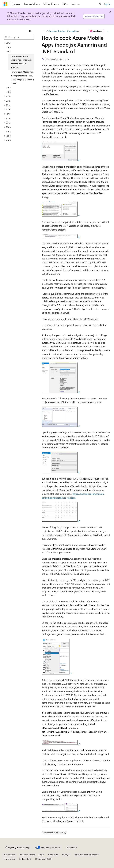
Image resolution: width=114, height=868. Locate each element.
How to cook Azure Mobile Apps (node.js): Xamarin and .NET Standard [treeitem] (21, 62)
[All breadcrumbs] (44, 31)
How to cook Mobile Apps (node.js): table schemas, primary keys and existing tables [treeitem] (23, 77)
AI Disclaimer (9, 855)
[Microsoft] (5, 4)
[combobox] (19, 37)
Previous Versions (27, 855)
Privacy (65, 855)
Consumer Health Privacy (85, 855)
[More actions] (108, 31)
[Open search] (100, 4)
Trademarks (24, 859)
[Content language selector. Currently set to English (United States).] (17, 847)
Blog (40, 855)
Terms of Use (9, 859)
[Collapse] (31, 31)
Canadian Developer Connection (63, 31)
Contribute (53, 855)
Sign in (107, 4)
